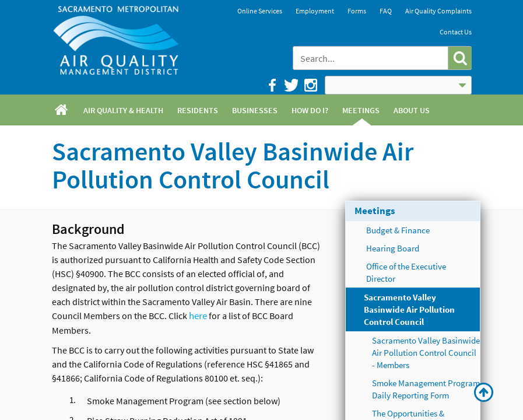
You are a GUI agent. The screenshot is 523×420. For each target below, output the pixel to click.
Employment (315, 11)
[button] (460, 58)
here (198, 316)
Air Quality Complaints (438, 11)
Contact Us (456, 32)
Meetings (375, 211)
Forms (357, 11)
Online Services (260, 11)
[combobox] (371, 58)
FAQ (386, 11)
